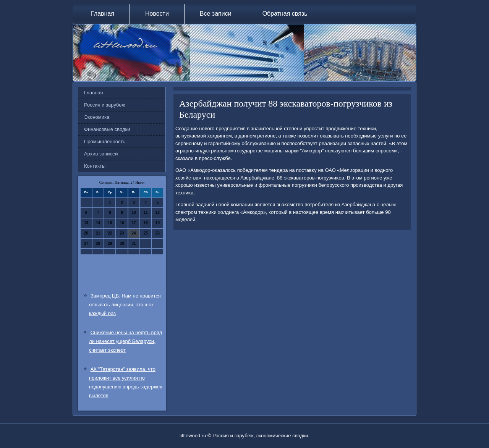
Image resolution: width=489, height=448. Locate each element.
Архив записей (101, 154)
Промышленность (105, 142)
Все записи (216, 14)
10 (134, 213)
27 (86, 243)
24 (134, 233)
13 (86, 223)
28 (98, 243)
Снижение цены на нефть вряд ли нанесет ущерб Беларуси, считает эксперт (125, 341)
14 (98, 223)
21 (98, 233)
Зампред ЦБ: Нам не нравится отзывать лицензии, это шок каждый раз (125, 305)
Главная (103, 14)
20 (86, 233)
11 (146, 213)
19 (158, 223)
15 (110, 223)
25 (146, 233)
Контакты (95, 166)
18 (146, 223)
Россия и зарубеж (104, 105)
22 (110, 233)
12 (158, 213)
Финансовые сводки (107, 129)
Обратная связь (285, 14)
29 (110, 243)
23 (122, 233)
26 (158, 233)
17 (134, 223)
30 (122, 243)
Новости (157, 14)
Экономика (97, 117)
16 (122, 223)
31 (134, 243)
